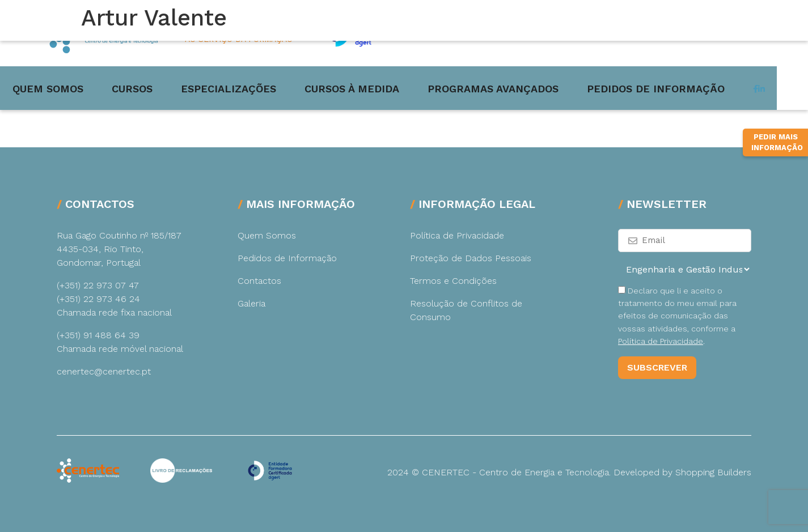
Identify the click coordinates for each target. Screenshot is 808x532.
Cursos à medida (388, 87)
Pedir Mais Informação (777, 184)
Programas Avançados (529, 87)
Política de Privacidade (457, 235)
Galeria (251, 303)
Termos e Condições (453, 281)
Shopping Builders (713, 472)
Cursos (168, 87)
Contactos (259, 281)
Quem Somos (84, 87)
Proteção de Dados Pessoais (471, 258)
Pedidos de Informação (691, 87)
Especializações (264, 87)
